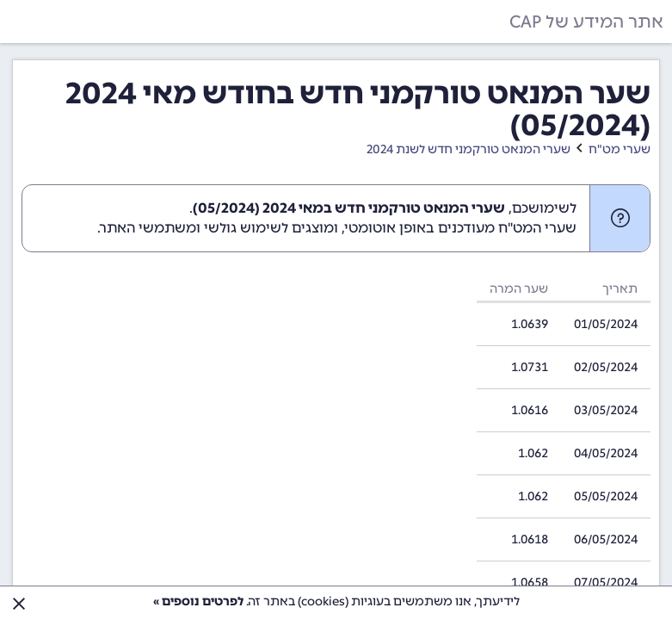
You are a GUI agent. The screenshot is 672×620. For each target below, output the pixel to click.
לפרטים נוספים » (198, 601)
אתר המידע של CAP (586, 22)
